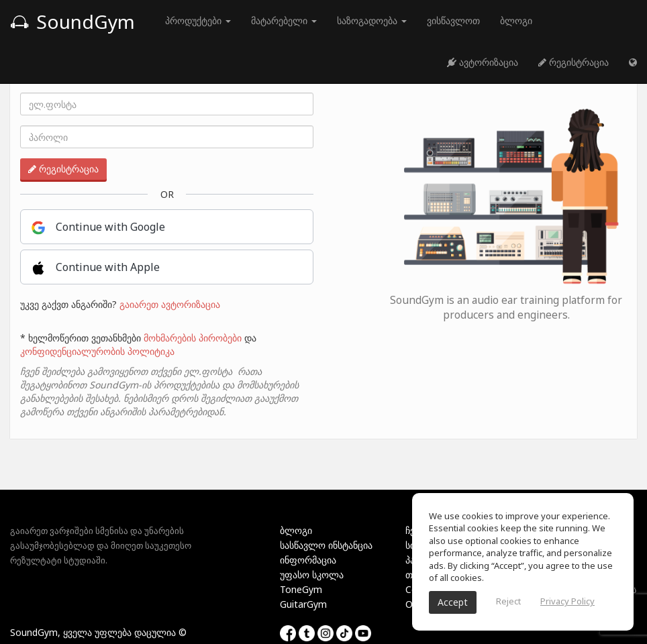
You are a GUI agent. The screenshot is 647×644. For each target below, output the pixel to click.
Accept (453, 602)
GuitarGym (303, 604)
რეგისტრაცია (574, 62)
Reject (508, 601)
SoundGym (72, 21)
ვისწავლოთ (453, 20)
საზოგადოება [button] (372, 20)
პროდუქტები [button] (198, 20)
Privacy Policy (567, 601)
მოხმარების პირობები (193, 338)
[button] (633, 62)
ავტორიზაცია (483, 62)
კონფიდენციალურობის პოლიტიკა (97, 351)
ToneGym (301, 589)
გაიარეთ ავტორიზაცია (170, 304)
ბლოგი (516, 20)
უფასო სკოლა (312, 575)
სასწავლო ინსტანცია (326, 545)
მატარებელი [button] (284, 20)
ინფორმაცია (308, 560)
